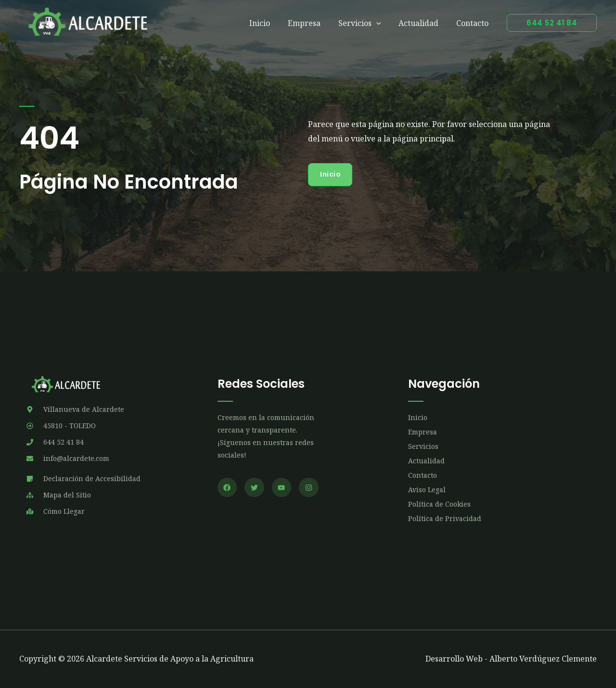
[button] (552, 23)
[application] (382, 23)
